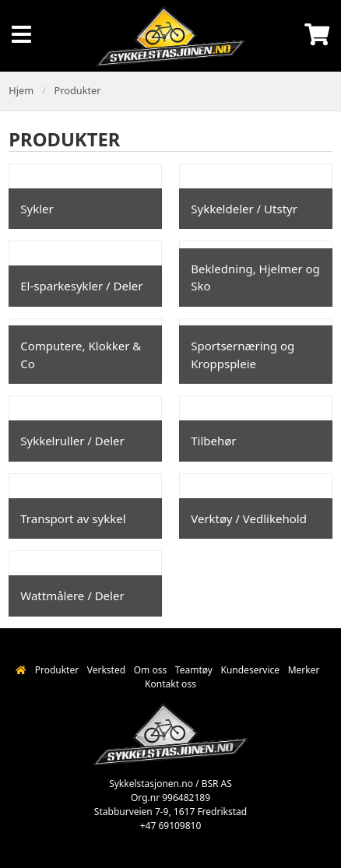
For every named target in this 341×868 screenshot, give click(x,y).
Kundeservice (250, 670)
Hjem (21, 90)
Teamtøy (194, 670)
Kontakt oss (170, 684)
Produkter (78, 90)
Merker (304, 670)
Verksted (106, 670)
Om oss (150, 670)
